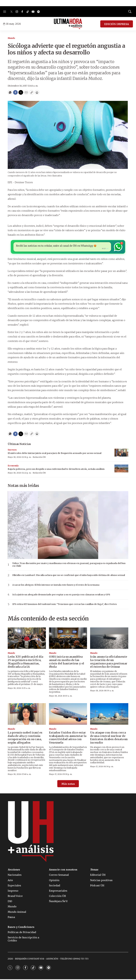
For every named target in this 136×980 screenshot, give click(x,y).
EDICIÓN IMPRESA (117, 24)
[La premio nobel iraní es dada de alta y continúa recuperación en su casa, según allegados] (27, 715)
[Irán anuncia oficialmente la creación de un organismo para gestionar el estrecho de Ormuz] (109, 639)
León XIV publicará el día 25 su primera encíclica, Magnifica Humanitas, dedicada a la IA (25, 663)
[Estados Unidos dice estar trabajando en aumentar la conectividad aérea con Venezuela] (68, 715)
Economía (13, 467)
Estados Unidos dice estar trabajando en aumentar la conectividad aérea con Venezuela (68, 738)
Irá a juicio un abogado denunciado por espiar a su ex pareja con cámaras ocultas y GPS (61, 596)
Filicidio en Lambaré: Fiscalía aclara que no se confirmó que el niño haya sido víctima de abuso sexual (69, 576)
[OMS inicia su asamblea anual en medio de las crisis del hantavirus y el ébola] (68, 639)
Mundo (11, 38)
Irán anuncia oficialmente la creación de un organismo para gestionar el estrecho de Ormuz (109, 663)
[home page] (68, 24)
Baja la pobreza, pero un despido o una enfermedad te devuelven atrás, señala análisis (56, 470)
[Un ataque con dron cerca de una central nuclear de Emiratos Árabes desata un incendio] (109, 715)
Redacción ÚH (39, 458)
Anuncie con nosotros (63, 871)
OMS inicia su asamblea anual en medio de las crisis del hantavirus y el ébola (67, 663)
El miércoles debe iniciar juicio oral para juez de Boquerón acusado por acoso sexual (55, 454)
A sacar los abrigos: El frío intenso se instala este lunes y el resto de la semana (56, 586)
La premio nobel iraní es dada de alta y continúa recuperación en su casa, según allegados (25, 738)
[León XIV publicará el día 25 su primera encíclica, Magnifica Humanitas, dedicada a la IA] (27, 639)
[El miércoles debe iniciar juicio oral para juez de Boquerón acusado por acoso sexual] (121, 454)
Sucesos (12, 451)
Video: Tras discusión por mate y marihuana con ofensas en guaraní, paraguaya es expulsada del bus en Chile (69, 566)
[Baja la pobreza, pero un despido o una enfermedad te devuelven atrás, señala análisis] (121, 469)
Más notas (68, 785)
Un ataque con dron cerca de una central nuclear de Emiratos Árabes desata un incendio (109, 738)
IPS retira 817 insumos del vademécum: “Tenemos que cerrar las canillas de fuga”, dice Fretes (65, 605)
